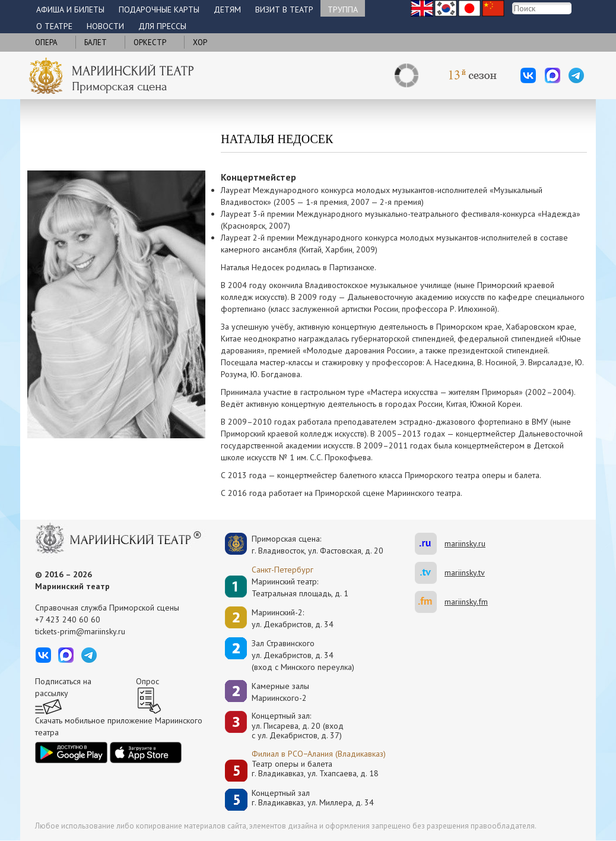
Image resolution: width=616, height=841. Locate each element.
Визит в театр (284, 10)
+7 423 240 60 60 (68, 619)
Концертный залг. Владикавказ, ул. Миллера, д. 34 (313, 798)
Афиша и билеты (70, 10)
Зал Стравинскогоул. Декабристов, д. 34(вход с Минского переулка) (303, 655)
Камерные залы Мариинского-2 (280, 692)
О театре (54, 26)
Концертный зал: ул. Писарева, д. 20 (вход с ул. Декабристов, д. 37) (298, 726)
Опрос (147, 681)
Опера (46, 42)
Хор (200, 42)
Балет (96, 42)
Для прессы (162, 26)
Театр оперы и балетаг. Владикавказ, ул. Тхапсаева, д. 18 (315, 769)
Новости (105, 26)
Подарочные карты (159, 10)
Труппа (343, 10)
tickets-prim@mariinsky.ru (80, 631)
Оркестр (150, 42)
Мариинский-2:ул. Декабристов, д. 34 (293, 618)
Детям (227, 10)
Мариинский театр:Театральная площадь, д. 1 (300, 587)
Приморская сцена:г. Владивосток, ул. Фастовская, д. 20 (305, 545)
